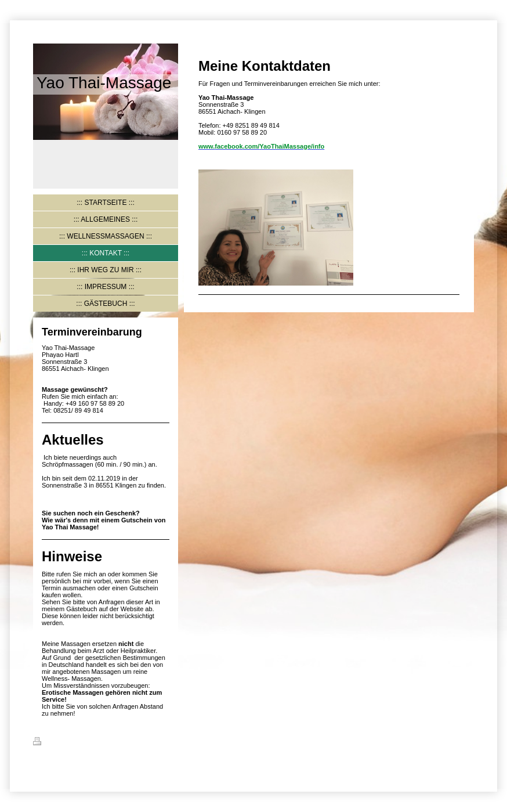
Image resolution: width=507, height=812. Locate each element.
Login (465, 741)
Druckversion (60, 743)
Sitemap (104, 743)
